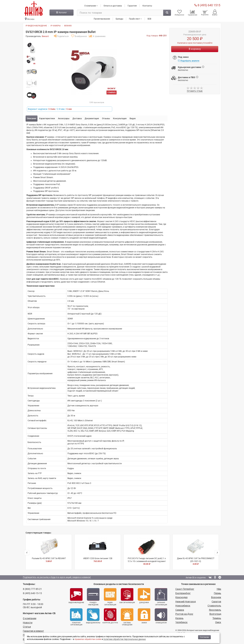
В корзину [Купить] (195, 49)
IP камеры (56, 26)
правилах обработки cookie (88, 639)
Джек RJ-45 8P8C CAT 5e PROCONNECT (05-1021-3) (196, 551)
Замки (144, 616)
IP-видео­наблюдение (93, 597)
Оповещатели (161, 616)
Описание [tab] (32, 119)
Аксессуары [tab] (64, 119)
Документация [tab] (92, 119)
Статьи (27, 627)
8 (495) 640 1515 (207, 5)
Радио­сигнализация (110, 597)
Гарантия (132, 6)
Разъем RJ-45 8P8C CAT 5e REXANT (49, 550)
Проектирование (102, 19)
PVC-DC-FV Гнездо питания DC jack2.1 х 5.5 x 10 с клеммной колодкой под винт (147, 551)
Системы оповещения (127, 617)
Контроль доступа (110, 616)
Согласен (204, 637)
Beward (68, 26)
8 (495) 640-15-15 (32, 593)
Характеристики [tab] (47, 119)
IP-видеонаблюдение (36, 26)
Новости (28, 622)
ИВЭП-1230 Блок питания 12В (98, 550)
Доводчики (144, 596)
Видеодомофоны (93, 616)
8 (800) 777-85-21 (32, 589)
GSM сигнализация (127, 596)
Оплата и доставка (113, 6)
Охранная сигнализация (161, 597)
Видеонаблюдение (76, 596)
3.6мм (52, 109)
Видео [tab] (133, 119)
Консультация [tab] (120, 119)
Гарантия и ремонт (33, 631)
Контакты (147, 6)
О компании (30, 618)
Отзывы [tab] (106, 119)
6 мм (69, 109)
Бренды (119, 19)
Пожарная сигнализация (76, 617)
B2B (149, 19)
